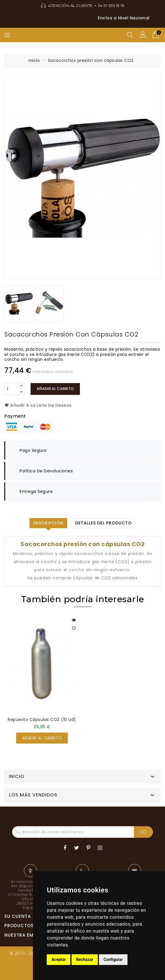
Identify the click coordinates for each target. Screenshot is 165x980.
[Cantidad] (11, 389)
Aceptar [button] (59, 959)
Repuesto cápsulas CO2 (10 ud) (42, 720)
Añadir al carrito (55, 389)
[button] (143, 35)
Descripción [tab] (48, 523)
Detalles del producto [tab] (104, 523)
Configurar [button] (113, 959)
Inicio (17, 776)
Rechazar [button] (85, 959)
